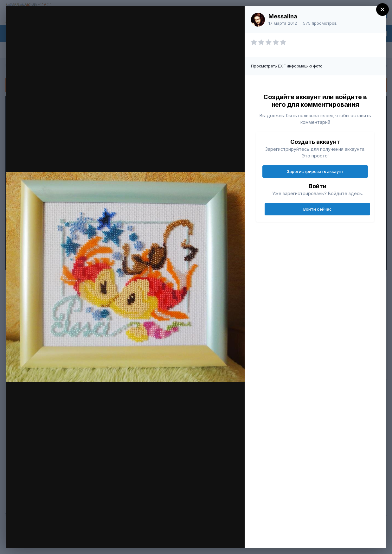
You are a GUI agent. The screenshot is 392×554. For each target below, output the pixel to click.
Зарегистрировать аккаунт (315, 171)
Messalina (283, 16)
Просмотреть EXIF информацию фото (287, 66)
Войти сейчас (318, 209)
